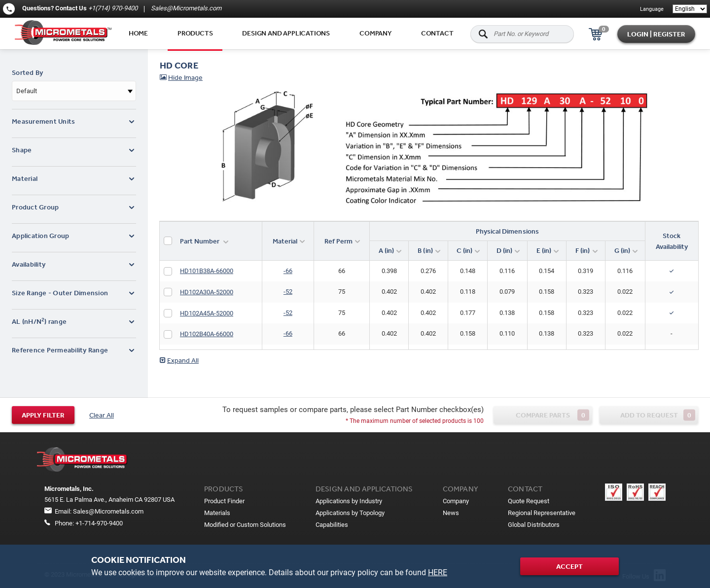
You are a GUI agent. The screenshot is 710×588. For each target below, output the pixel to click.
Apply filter (43, 415)
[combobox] (74, 91)
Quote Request (529, 501)
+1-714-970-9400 (99, 523)
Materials (217, 513)
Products (195, 33)
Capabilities (332, 525)
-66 (288, 271)
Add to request (658, 415)
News (451, 513)
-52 (288, 292)
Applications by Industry (349, 501)
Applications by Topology (350, 513)
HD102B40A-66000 (207, 334)
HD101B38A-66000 (207, 271)
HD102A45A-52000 (207, 313)
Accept (569, 566)
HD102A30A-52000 (207, 292)
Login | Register (656, 34)
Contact (437, 33)
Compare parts (552, 415)
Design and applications (286, 33)
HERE (438, 572)
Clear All (102, 415)
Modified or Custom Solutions (245, 525)
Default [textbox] (27, 91)
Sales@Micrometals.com (185, 8)
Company (375, 33)
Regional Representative (542, 513)
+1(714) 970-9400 (113, 8)
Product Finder (224, 501)
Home (138, 33)
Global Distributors (534, 525)
